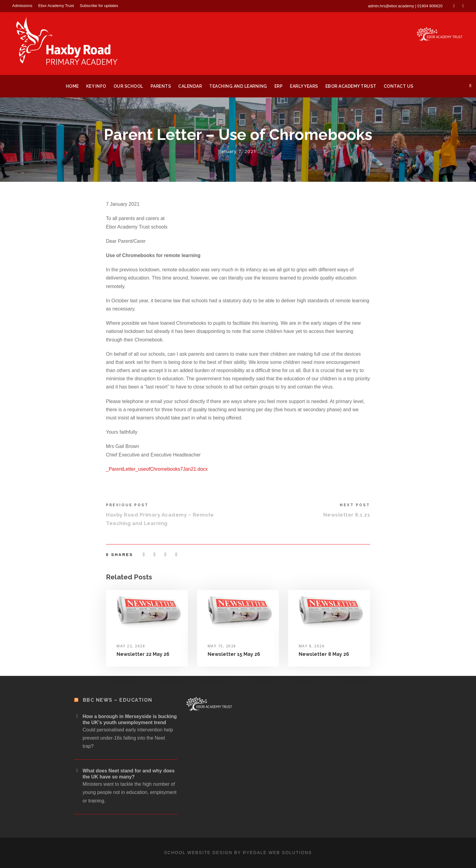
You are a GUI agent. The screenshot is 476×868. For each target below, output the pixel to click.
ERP (279, 86)
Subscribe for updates (99, 6)
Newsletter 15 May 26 (234, 654)
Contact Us (399, 86)
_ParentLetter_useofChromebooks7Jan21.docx (157, 469)
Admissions (22, 6)
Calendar (190, 86)
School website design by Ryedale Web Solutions (238, 853)
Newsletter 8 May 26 (324, 654)
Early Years (304, 86)
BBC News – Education (118, 700)
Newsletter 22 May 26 (143, 654)
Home (72, 86)
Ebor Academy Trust (56, 6)
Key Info (96, 86)
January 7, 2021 (238, 151)
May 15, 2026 (222, 646)
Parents (161, 86)
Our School (128, 86)
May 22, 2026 (131, 646)
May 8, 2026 (312, 646)
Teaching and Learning (238, 86)
